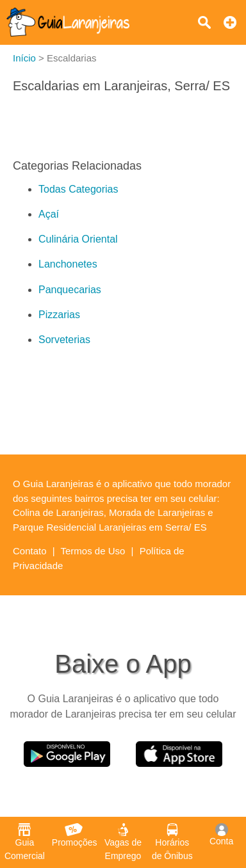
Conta (221, 835)
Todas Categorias (78, 189)
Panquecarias (70, 290)
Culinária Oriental (78, 239)
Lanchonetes (68, 264)
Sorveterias (64, 340)
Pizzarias (59, 315)
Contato (30, 551)
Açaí (49, 214)
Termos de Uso (93, 551)
